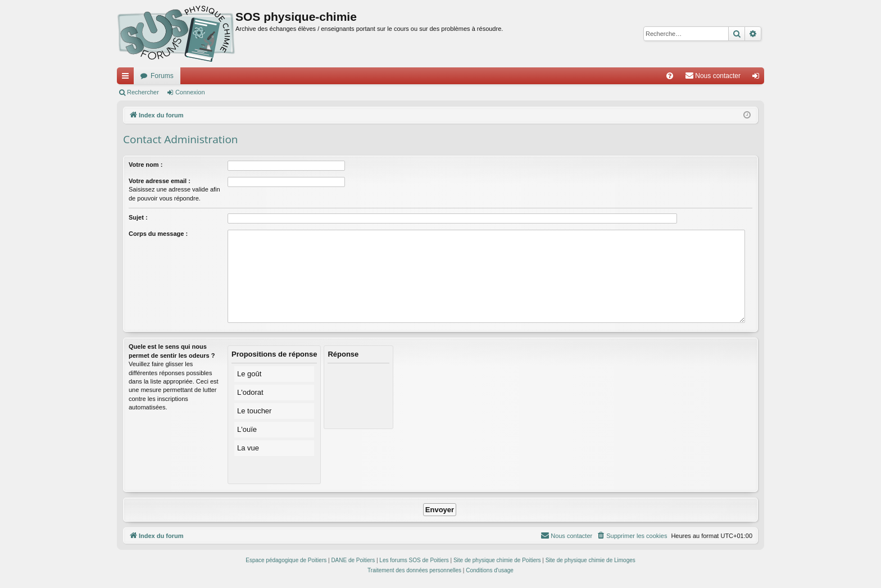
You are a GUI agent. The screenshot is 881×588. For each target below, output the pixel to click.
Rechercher (143, 92)
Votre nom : (146, 165)
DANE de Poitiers (353, 560)
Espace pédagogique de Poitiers (286, 560)
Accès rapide (128, 78)
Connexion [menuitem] (758, 78)
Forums (162, 76)
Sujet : (138, 217)
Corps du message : (158, 234)
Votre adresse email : (160, 181)
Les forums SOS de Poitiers (414, 560)
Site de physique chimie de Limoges (591, 560)
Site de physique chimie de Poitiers (497, 560)
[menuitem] (670, 76)
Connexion (190, 92)
